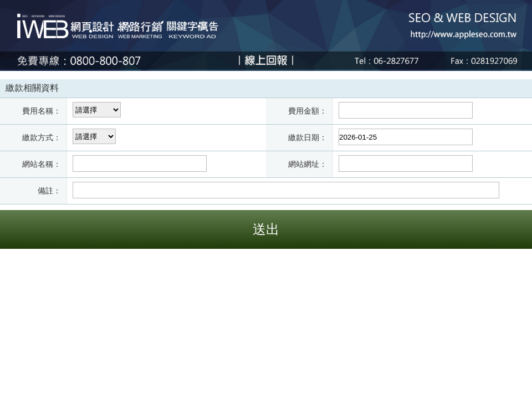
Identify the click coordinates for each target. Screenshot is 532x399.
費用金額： (308, 111)
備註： (49, 191)
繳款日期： (308, 137)
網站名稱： (42, 164)
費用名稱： (42, 111)
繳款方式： (42, 137)
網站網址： (308, 164)
